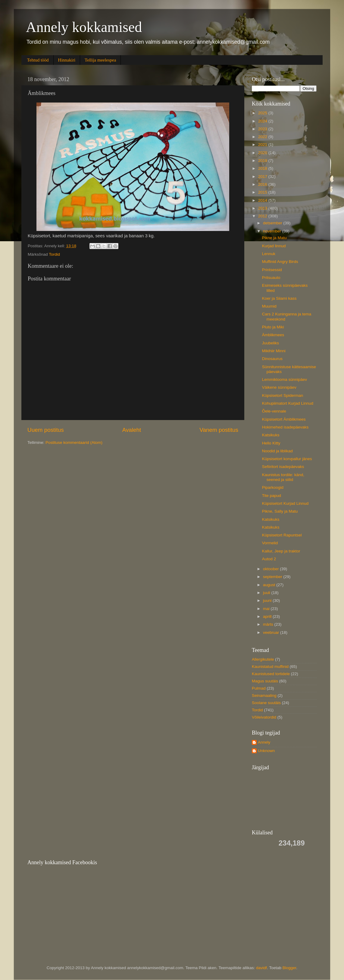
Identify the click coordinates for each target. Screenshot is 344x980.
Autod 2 (269, 559)
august (270, 585)
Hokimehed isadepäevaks (285, 427)
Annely (264, 742)
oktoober (271, 569)
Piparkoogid (273, 487)
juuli (267, 593)
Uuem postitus (46, 430)
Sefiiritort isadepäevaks (283, 467)
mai (267, 609)
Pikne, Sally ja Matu (280, 511)
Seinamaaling (264, 695)
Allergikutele (263, 659)
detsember (273, 223)
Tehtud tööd (38, 60)
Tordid (54, 254)
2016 (263, 184)
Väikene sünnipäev (279, 387)
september (273, 577)
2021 (263, 145)
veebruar (272, 632)
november (273, 231)
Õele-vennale (274, 411)
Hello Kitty (271, 443)
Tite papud (272, 496)
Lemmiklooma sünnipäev (285, 379)
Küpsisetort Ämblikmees (284, 419)
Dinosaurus (272, 359)
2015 (263, 192)
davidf (261, 968)
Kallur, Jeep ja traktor (281, 551)
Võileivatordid (264, 717)
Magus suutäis (265, 681)
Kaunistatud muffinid (270, 667)
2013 (263, 208)
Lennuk (269, 254)
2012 (263, 216)
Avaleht (132, 430)
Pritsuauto (271, 278)
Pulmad (259, 688)
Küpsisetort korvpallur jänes (287, 459)
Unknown (266, 751)
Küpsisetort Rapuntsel (282, 535)
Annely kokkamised (84, 27)
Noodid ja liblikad (277, 451)
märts (269, 624)
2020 (263, 153)
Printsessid (272, 270)
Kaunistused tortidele (271, 674)
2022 (263, 137)
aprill (268, 616)
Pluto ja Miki (273, 327)
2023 (263, 129)
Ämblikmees (273, 335)
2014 (263, 200)
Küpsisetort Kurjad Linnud (285, 503)
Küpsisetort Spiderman (283, 395)
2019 (263, 161)
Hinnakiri (67, 60)
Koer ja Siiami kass (279, 298)
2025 (263, 113)
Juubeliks (271, 343)
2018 (263, 168)
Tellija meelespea (100, 60)
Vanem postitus (219, 430)
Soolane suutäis (266, 703)
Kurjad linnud (274, 246)
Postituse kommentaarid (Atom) (74, 443)
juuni (268, 601)
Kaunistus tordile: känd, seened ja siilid (283, 477)
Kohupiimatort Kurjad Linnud (288, 403)
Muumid (269, 306)
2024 (263, 121)
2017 (263, 177)
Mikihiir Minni (274, 351)
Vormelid (270, 543)
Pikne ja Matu (274, 238)
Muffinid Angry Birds (280, 262)
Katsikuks (271, 435)
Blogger (289, 968)
